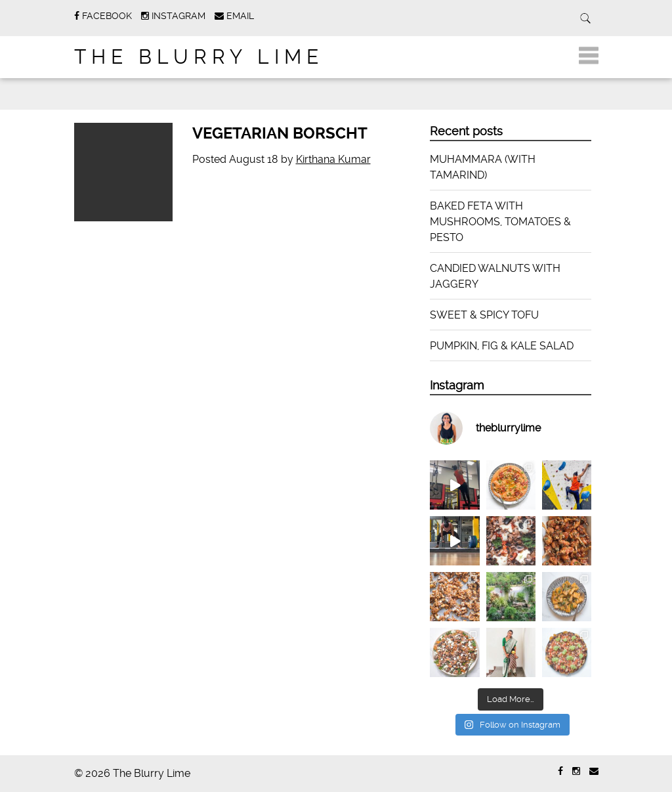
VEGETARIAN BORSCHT (280, 133)
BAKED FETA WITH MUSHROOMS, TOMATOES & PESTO (500, 222)
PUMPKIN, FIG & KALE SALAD (502, 346)
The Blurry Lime (199, 57)
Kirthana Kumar (333, 159)
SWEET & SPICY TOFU (484, 315)
